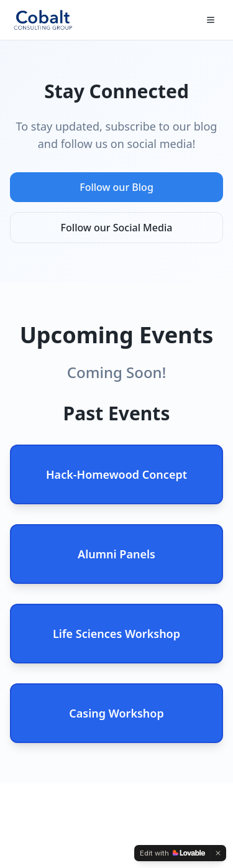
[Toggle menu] (211, 20)
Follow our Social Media (117, 228)
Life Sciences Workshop (116, 634)
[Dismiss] (218, 853)
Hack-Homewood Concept (116, 474)
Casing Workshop (116, 713)
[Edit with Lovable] (172, 853)
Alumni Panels (116, 554)
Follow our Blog (116, 187)
